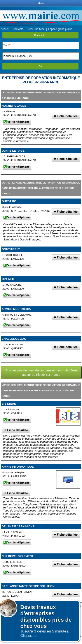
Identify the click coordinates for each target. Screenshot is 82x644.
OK (40, 66)
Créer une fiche (36, 29)
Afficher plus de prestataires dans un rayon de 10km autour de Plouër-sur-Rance (41, 372)
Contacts (18, 29)
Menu (41, 3)
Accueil (5, 29)
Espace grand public (60, 29)
